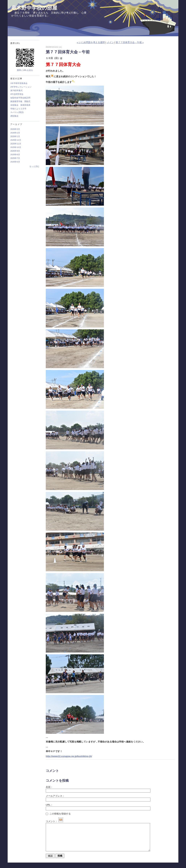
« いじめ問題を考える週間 (91, 42)
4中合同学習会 (17, 94)
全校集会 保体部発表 (20, 105)
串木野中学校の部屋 (34, 8)
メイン (110, 42)
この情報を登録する (58, 814)
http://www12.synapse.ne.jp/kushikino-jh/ (69, 756)
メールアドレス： (55, 796)
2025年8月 (15, 155)
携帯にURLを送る (25, 70)
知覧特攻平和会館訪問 (20, 98)
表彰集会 (14, 116)
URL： (49, 805)
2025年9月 (15, 151)
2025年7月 (15, 158)
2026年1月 (15, 136)
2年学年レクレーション (21, 87)
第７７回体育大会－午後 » (130, 42)
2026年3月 (15, 129)
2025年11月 (16, 144)
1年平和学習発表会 (19, 83)
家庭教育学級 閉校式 (20, 101)
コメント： (54, 821)
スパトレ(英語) (17, 112)
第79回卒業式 (16, 90)
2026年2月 (15, 133)
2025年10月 (16, 147)
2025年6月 (15, 162)
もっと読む (34, 166)
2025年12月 (16, 140)
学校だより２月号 (18, 109)
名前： (49, 787)
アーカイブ (16, 124)
